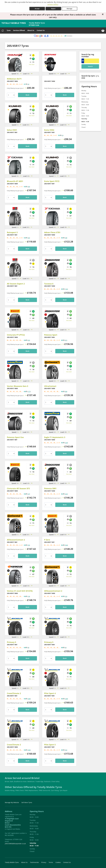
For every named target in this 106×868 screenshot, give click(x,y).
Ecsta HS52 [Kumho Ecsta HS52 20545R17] (49, 130)
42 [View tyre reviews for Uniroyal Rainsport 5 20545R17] (29, 238)
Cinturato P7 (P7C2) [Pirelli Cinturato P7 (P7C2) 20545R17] (16, 335)
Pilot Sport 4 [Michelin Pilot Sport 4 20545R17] (50, 693)
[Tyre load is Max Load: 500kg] (68, 483)
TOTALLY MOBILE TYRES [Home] (14, 23)
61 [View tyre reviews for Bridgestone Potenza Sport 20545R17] (66, 340)
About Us (31, 30)
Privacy (44, 862)
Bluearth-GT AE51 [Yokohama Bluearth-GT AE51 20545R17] (15, 181)
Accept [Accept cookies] (37, 8)
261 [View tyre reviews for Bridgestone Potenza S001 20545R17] (66, 494)
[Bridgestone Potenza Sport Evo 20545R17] (15, 425)
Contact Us (41, 30)
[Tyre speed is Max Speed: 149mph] (20, 125)
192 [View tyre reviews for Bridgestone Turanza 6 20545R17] (66, 289)
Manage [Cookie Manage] (69, 8)
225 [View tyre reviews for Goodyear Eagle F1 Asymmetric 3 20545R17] (66, 443)
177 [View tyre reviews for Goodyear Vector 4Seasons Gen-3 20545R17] (29, 391)
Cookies (58, 862)
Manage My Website (12, 802)
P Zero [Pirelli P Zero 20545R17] (47, 540)
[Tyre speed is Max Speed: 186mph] (57, 176)
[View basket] (103, 30)
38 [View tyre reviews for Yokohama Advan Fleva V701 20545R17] (66, 238)
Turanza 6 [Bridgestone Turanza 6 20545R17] (49, 284)
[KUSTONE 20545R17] (50, 64)
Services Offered (19, 30)
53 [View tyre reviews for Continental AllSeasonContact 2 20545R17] (29, 545)
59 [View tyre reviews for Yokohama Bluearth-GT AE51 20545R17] (29, 187)
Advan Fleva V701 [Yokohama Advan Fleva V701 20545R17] (52, 232)
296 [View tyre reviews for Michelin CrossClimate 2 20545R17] (29, 699)
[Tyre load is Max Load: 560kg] (31, 74)
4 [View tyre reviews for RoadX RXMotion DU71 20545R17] (28, 84)
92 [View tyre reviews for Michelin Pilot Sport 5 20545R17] (66, 750)
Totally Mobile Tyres (12, 862)
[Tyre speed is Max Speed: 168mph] (20, 74)
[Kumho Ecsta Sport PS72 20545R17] (52, 169)
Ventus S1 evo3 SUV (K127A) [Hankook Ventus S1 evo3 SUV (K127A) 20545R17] (20, 591)
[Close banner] (104, 14)
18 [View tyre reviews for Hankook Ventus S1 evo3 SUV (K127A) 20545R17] (29, 596)
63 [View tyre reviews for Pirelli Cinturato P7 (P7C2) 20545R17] (29, 340)
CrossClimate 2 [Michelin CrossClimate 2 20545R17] (14, 693)
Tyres (9, 30)
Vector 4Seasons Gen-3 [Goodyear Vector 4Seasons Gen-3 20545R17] (17, 386)
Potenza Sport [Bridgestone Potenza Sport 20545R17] (51, 335)
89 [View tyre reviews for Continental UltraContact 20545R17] (66, 391)
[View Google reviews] (53, 36)
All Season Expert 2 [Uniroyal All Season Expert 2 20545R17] (16, 284)
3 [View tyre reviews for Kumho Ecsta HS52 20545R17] (63, 135)
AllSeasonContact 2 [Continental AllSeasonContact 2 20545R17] (16, 540)
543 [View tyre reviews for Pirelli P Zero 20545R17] (66, 545)
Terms (51, 862)
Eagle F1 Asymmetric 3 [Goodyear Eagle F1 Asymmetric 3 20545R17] (55, 437)
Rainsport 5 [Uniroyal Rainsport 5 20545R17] (12, 232)
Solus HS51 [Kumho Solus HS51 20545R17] (12, 130)
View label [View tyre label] (32, 64)
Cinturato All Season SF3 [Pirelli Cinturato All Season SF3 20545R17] (18, 488)
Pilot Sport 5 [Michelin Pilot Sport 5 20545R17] (50, 744)
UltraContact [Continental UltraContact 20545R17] (50, 386)
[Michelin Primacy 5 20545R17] (15, 630)
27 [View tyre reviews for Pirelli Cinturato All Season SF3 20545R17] (29, 494)
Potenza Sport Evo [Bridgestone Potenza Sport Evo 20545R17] (15, 437)
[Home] (3, 30)
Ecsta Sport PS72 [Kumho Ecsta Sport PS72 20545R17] (52, 181)
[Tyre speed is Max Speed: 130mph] (57, 330)
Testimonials (34, 862)
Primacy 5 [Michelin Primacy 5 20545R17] (11, 642)
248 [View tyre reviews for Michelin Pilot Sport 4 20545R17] (66, 699)
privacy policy (53, 4)
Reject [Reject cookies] (53, 8)
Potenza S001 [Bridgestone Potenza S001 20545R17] (50, 488)
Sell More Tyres (27, 802)
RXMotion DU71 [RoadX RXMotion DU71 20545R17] (14, 79)
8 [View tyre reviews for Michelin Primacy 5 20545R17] (28, 647)
